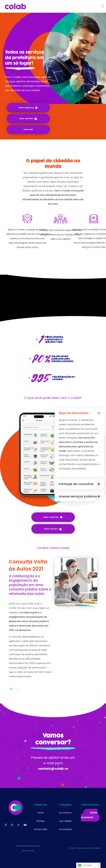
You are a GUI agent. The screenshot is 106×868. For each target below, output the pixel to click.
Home (41, 813)
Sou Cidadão (65, 821)
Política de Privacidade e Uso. (28, 846)
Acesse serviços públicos (78, 496)
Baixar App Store (28, 119)
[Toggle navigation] (103, 6)
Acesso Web (28, 129)
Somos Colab (41, 829)
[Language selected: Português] (88, 865)
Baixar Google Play (28, 108)
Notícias (41, 821)
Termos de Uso (28, 851)
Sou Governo (65, 813)
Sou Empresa (65, 829)
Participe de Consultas (76, 484)
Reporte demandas (74, 413)
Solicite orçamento (89, 815)
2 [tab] (17, 689)
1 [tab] (11, 689)
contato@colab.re (53, 769)
